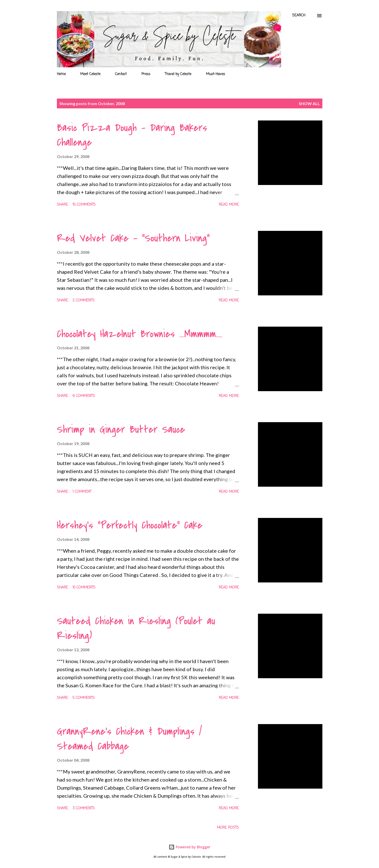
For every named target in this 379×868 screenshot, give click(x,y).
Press (146, 74)
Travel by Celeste (178, 74)
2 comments (84, 301)
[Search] (299, 16)
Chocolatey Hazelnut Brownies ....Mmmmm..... (140, 334)
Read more (229, 205)
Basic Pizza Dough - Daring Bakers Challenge (132, 135)
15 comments (84, 205)
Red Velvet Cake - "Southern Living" (133, 238)
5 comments (84, 698)
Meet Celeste (90, 74)
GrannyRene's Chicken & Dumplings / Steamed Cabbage (129, 739)
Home (61, 74)
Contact (121, 74)
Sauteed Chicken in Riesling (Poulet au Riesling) (136, 628)
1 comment (82, 492)
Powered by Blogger (189, 847)
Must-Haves (216, 74)
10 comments (84, 588)
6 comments (84, 396)
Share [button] (62, 205)
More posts (228, 828)
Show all (309, 103)
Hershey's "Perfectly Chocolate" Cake (130, 525)
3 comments (84, 808)
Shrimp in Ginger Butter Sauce (121, 429)
